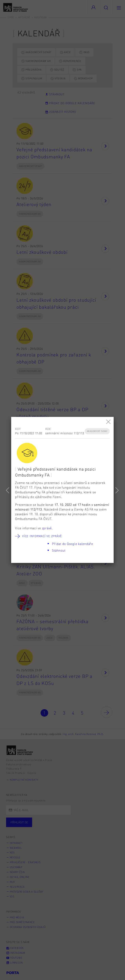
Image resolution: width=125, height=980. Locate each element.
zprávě (47, 528)
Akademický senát (97, 431)
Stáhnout (59, 550)
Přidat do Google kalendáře (72, 544)
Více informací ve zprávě (42, 536)
